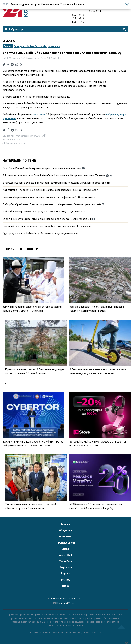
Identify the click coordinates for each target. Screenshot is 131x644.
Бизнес (65, 579)
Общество (9, 41)
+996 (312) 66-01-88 (70, 598)
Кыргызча (66, 567)
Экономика (66, 536)
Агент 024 (66, 555)
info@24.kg (69, 603)
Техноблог (66, 561)
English (66, 573)
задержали (39, 114)
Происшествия (66, 542)
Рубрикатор (14, 29)
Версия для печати (14, 143)
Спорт (65, 549)
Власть (66, 524)
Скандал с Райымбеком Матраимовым (37, 46)
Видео (65, 586)
